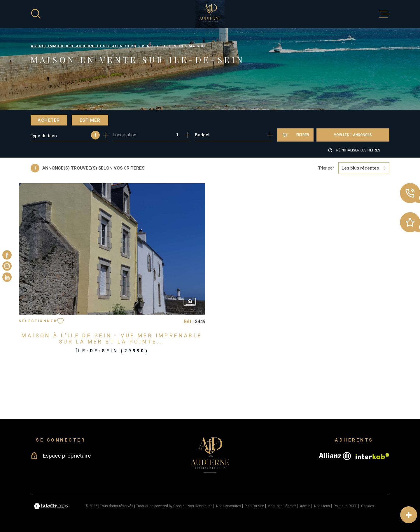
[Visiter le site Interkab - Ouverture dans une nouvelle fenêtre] (372, 456)
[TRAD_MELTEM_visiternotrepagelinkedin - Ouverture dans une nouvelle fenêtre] (7, 277)
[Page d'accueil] (210, 14)
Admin (305, 506)
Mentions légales (282, 506)
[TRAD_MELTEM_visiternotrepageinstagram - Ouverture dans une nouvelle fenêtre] (7, 266)
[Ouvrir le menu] (384, 14)
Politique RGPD (346, 506)
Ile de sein (172, 46)
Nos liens (322, 506)
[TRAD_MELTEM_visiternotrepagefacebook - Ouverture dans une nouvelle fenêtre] (7, 255)
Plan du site (254, 506)
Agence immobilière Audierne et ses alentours (83, 46)
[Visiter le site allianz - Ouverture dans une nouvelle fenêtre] (335, 456)
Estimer (90, 120)
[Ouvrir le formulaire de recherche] (295, 135)
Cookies (368, 506)
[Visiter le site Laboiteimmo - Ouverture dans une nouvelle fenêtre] (51, 506)
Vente (148, 46)
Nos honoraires (200, 506)
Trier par (326, 168)
